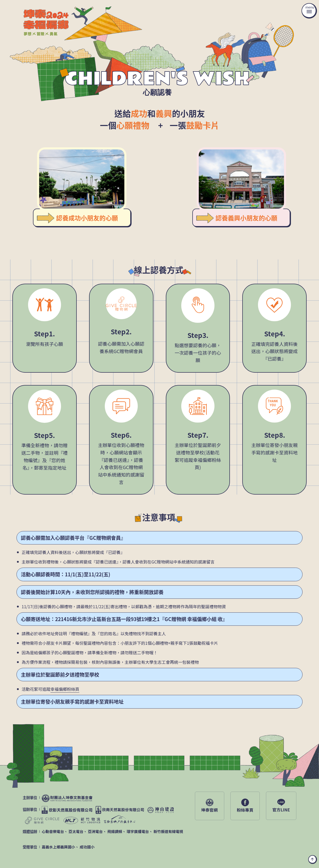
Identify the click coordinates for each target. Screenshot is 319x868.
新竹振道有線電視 (168, 831)
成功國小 (87, 847)
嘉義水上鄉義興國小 (58, 847)
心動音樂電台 (53, 831)
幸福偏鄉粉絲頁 (65, 689)
